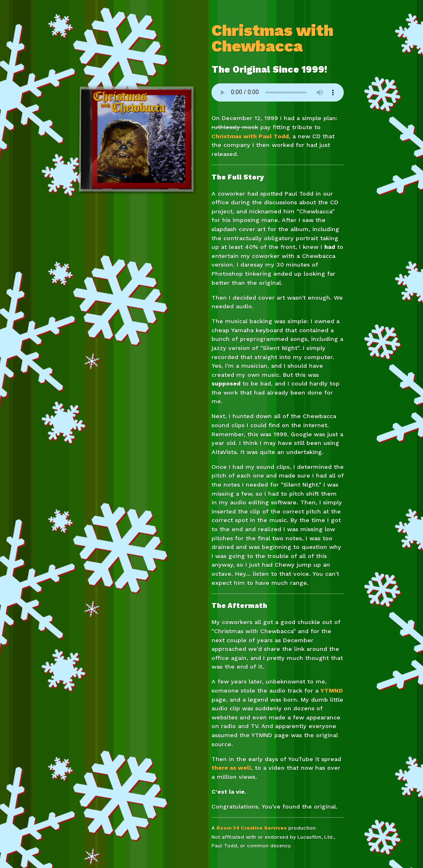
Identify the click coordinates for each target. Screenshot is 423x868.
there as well (231, 768)
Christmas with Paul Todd (250, 136)
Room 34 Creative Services (252, 828)
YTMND (332, 691)
